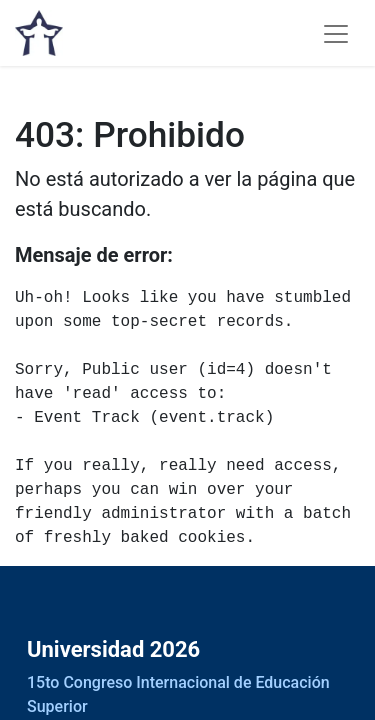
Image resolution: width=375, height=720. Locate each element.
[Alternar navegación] (336, 33)
